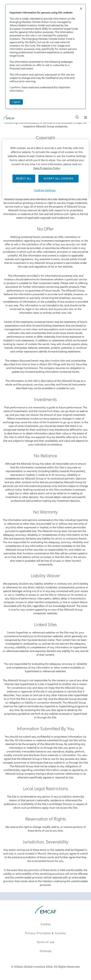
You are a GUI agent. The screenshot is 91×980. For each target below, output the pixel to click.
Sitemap (45, 951)
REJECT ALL (24, 179)
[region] (46, 169)
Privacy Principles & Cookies (45, 933)
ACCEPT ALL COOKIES (58, 179)
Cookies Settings (45, 190)
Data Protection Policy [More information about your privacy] (47, 168)
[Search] (76, 5)
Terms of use (45, 942)
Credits (46, 924)
